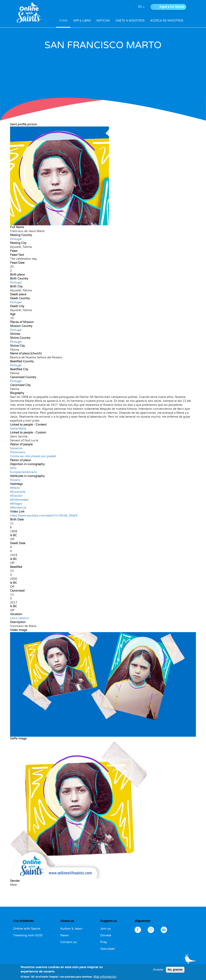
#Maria (15, 488)
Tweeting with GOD (28, 935)
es (141, 7)
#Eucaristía (18, 492)
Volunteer (108, 949)
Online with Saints (27, 929)
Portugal (16, 239)
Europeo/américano (24, 472)
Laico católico (20, 618)
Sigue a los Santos (172, 7)
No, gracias (175, 971)
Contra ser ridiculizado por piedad (33, 456)
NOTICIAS (103, 21)
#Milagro (16, 504)
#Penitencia (18, 508)
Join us (105, 929)
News (65, 935)
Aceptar (158, 971)
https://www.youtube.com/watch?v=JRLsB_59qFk (44, 516)
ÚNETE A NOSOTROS (130, 21)
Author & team (71, 929)
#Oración (16, 496)
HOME (63, 21)
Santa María (18, 429)
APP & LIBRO (82, 21)
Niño (13, 468)
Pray (104, 942)
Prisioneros (18, 452)
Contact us (69, 942)
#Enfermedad (19, 500)
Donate (106, 935)
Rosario (15, 480)
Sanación (16, 448)
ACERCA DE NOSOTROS (167, 21)
